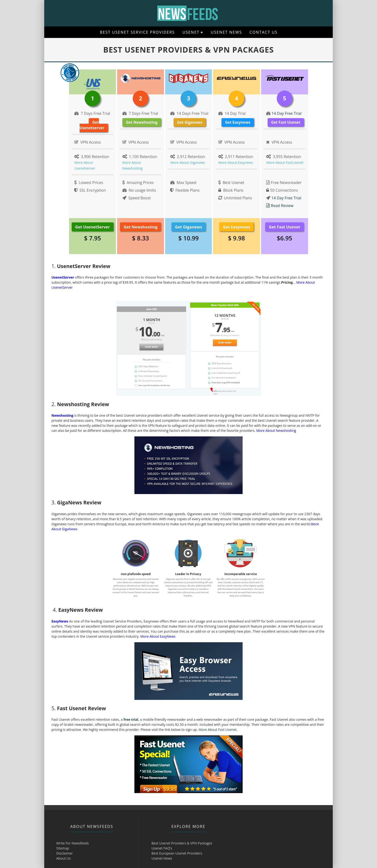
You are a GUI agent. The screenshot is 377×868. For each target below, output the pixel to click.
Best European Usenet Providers (177, 853)
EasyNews (60, 621)
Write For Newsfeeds (72, 843)
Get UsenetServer (93, 227)
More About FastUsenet (285, 162)
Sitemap (63, 848)
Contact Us (264, 32)
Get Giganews (190, 122)
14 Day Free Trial (286, 113)
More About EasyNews (158, 636)
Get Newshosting (142, 122)
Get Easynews (238, 122)
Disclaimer (64, 853)
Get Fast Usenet (286, 122)
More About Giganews (188, 162)
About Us (63, 858)
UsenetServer (63, 277)
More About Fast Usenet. (218, 730)
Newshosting (62, 415)
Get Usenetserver (92, 125)
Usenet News (226, 32)
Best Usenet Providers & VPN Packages (182, 843)
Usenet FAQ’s (162, 848)
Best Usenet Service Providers (137, 32)
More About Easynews (236, 162)
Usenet (191, 32)
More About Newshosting (276, 431)
